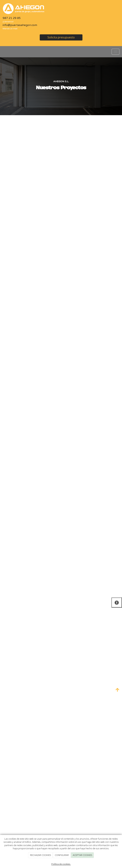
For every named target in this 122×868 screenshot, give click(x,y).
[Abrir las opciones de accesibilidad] (117, 603)
